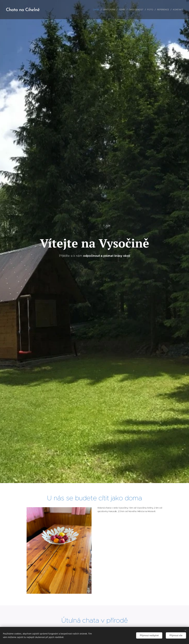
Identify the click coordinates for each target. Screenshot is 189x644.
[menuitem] (96, 10)
